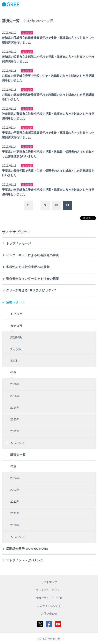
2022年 (15, 431)
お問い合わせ (49, 614)
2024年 (15, 408)
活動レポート (16, 302)
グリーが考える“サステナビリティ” (31, 290)
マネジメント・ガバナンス (25, 560)
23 (56, 205)
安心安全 (16, 349)
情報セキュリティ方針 (49, 598)
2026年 (15, 384)
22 (45, 205)
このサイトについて (49, 606)
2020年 (15, 525)
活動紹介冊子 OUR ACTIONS (27, 549)
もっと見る (17, 443)
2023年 (15, 419)
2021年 (15, 513)
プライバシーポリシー (49, 590)
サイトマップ (49, 582)
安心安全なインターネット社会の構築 (33, 279)
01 (28, 205)
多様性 (15, 361)
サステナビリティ (16, 232)
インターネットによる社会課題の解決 (33, 255)
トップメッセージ (19, 243)
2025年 (15, 396)
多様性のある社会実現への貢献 (28, 267)
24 (67, 205)
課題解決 (16, 337)
